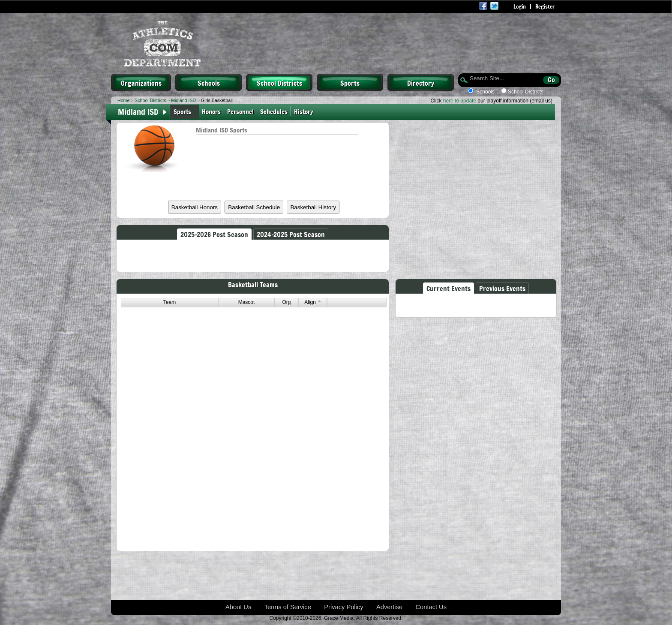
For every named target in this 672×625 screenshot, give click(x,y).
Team (169, 302)
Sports (350, 83)
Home (123, 100)
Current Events (448, 288)
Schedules (274, 111)
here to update (460, 101)
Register (545, 6)
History (304, 111)
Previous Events (502, 288)
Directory (421, 83)
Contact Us (431, 607)
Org (286, 302)
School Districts (279, 83)
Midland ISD (183, 100)
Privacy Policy (343, 607)
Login (520, 6)
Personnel (240, 111)
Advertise (389, 607)
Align (313, 302)
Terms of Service (288, 607)
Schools (209, 83)
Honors (211, 111)
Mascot (247, 302)
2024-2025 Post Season (291, 234)
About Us (238, 607)
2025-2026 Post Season (214, 234)
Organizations (141, 83)
